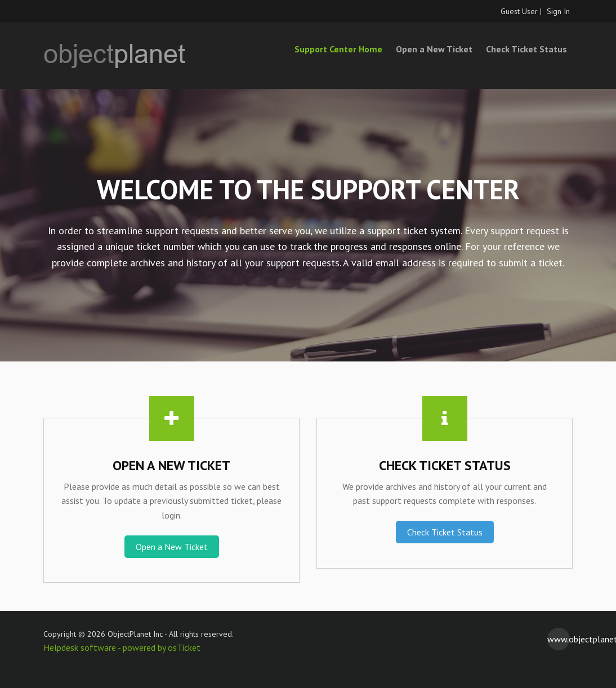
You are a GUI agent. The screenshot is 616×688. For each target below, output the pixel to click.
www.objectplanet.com (559, 639)
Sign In (558, 11)
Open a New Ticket (434, 49)
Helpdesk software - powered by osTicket (122, 647)
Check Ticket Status (526, 49)
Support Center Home (338, 49)
